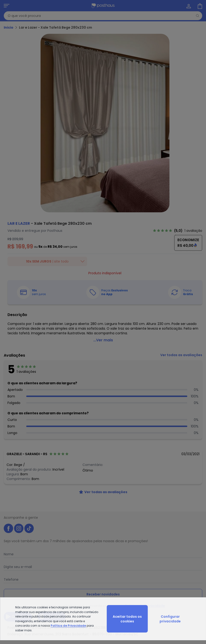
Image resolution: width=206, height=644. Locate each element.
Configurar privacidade (170, 619)
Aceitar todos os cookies (127, 619)
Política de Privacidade (68, 626)
